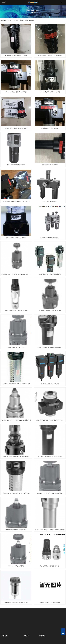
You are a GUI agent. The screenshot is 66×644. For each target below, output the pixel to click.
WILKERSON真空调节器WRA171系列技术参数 (50, 493)
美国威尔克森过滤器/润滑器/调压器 (50, 238)
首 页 (11, 20)
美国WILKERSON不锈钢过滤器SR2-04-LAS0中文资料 (16, 420)
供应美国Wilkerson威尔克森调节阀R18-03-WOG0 (16, 201)
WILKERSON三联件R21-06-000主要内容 (50, 274)
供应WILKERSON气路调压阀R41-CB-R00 (50, 311)
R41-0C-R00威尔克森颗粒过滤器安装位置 (16, 55)
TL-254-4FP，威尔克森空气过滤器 (50, 384)
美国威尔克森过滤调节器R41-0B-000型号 (16, 311)
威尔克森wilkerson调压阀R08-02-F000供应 (16, 128)
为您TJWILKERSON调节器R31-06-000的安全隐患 (50, 420)
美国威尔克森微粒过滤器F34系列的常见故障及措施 (16, 384)
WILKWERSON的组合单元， (50, 201)
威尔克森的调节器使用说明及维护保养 (16, 238)
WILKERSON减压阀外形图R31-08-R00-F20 (50, 55)
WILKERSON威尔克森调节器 (16, 566)
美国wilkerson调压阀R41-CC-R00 (50, 128)
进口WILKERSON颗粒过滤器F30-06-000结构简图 (16, 493)
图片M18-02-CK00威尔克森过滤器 (16, 165)
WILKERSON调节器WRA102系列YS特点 (16, 530)
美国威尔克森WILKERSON (27, 20)
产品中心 (16, 20)
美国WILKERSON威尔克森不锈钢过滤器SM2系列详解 (50, 530)
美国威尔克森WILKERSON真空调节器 (50, 602)
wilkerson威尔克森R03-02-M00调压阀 (50, 92)
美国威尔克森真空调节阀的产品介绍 (16, 347)
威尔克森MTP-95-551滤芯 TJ (50, 165)
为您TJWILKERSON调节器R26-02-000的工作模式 (16, 457)
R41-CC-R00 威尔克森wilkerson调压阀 (16, 92)
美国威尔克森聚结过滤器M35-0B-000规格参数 (50, 347)
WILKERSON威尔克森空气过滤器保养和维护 (16, 602)
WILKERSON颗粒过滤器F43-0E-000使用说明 (50, 457)
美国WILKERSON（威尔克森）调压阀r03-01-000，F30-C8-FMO (16, 274)
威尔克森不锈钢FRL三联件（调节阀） (50, 566)
